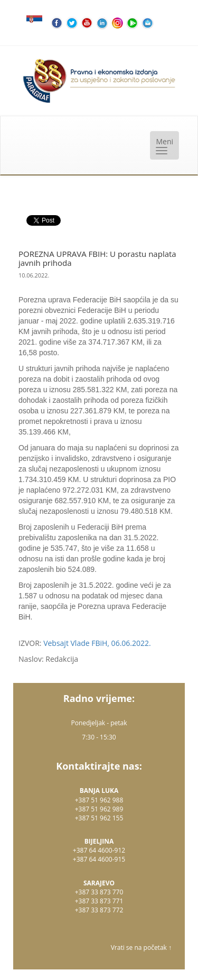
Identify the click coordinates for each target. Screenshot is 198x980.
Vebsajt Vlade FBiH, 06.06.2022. (97, 643)
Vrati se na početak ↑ (141, 947)
